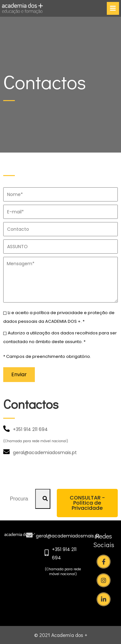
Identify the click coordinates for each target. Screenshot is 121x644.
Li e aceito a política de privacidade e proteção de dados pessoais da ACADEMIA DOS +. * (59, 317)
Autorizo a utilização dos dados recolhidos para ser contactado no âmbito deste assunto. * (60, 337)
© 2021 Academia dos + (61, 635)
